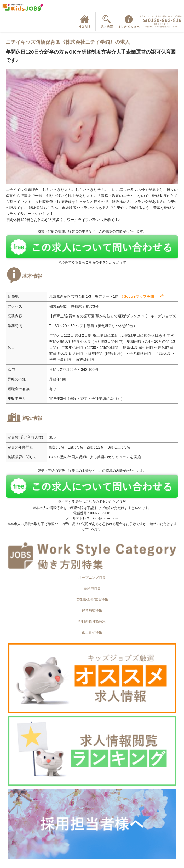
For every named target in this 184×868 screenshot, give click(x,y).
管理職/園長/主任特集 (92, 599)
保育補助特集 (92, 610)
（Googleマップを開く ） (143, 296)
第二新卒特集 (92, 632)
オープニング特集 (92, 577)
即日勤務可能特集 (92, 621)
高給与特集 (92, 588)
